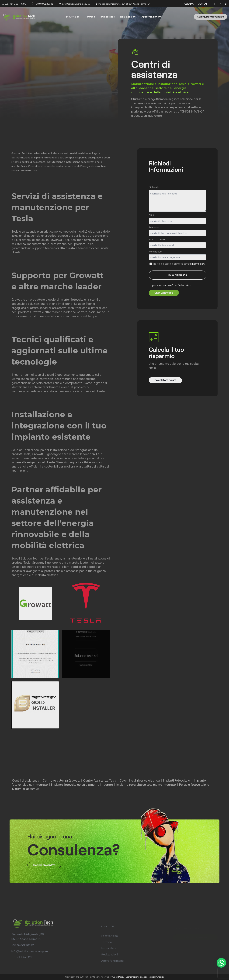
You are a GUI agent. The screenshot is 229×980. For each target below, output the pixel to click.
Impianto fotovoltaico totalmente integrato (146, 784)
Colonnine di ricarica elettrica (140, 780)
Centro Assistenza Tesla (100, 780)
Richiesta (154, 187)
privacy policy (197, 264)
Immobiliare (108, 17)
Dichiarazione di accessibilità (140, 977)
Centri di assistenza (26, 780)
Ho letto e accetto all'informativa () (179, 264)
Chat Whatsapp (164, 293)
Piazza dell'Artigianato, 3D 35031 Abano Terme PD (28, 939)
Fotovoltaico (72, 17)
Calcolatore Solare (165, 380)
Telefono (154, 227)
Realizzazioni (128, 17)
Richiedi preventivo (44, 865)
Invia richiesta (177, 275)
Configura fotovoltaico (210, 16)
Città (151, 215)
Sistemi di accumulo (26, 789)
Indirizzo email (157, 239)
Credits (160, 977)
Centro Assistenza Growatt (61, 780)
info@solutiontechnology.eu (76, 4)
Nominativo (155, 251)
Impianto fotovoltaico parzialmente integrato (82, 784)
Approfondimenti (152, 17)
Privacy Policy (117, 977)
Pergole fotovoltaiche (194, 784)
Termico (90, 17)
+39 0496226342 (44, 4)
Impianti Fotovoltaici (177, 780)
